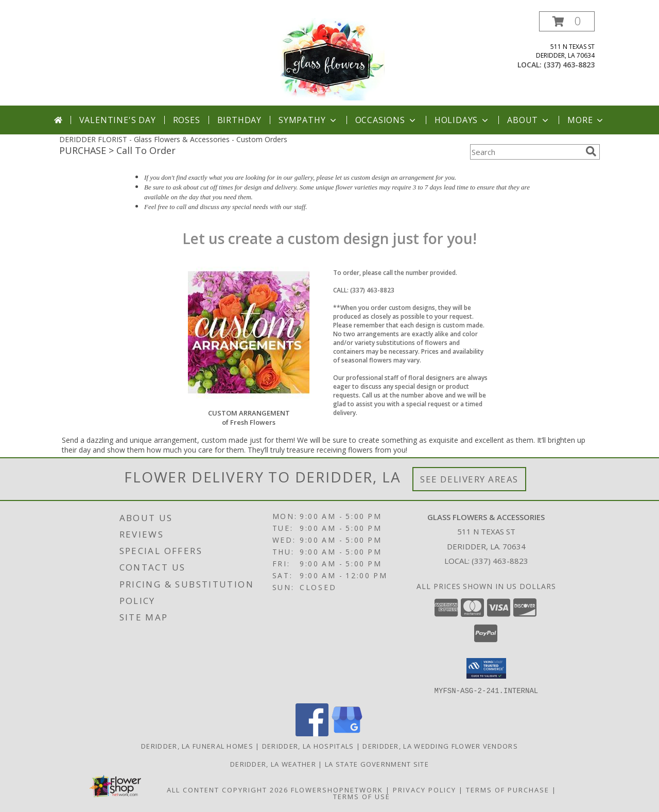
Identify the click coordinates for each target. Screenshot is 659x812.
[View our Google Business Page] (347, 733)
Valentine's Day (118, 120)
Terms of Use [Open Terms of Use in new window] (362, 796)
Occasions (386, 120)
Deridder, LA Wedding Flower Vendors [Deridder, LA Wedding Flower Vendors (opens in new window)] (440, 746)
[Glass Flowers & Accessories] (329, 58)
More (586, 120)
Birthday (239, 120)
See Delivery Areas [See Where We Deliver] (469, 479)
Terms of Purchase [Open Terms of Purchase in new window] (508, 789)
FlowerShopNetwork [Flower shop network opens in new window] (337, 789)
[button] (567, 21)
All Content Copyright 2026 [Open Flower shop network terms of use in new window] (228, 789)
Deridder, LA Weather (273, 764)
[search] (591, 151)
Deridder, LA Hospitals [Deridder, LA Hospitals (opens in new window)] (308, 746)
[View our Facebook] (312, 733)
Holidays (462, 120)
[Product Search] (526, 152)
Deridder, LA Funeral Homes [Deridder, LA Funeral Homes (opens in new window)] (197, 746)
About (529, 120)
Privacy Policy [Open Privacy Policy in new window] (424, 789)
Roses (187, 120)
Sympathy (308, 120)
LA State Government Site (377, 764)
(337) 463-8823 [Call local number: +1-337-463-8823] (569, 65)
